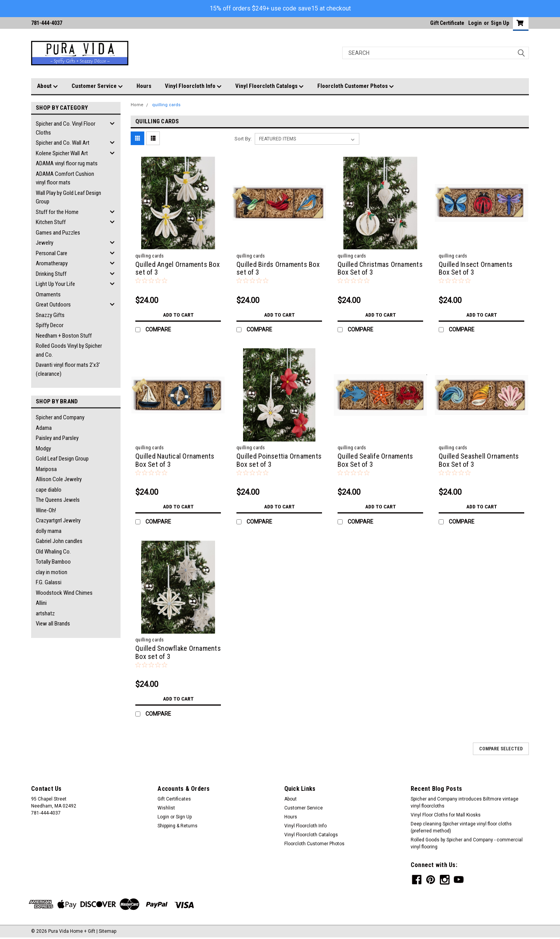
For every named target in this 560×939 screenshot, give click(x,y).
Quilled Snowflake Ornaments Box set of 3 (178, 652)
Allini (41, 603)
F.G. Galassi (49, 582)
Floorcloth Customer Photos (356, 86)
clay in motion (52, 572)
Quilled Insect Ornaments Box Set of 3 (476, 268)
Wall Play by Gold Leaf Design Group (68, 197)
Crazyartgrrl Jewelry (58, 520)
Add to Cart (178, 315)
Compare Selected (501, 749)
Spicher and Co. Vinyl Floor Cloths (66, 128)
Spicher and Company (60, 417)
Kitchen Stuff (51, 222)
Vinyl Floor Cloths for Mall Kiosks (446, 815)
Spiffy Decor (50, 325)
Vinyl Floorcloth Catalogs (269, 86)
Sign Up (500, 23)
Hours (144, 86)
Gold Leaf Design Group (62, 459)
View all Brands (53, 624)
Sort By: (243, 139)
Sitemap (108, 931)
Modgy (43, 448)
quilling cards (166, 105)
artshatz (45, 613)
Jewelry (45, 243)
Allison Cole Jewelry (59, 479)
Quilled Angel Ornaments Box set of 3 (178, 268)
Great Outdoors (53, 305)
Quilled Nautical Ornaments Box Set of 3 (175, 460)
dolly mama (49, 531)
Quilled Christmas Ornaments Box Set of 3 (380, 268)
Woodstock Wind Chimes (64, 593)
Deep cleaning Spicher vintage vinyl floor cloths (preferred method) (461, 827)
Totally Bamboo (53, 562)
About (47, 86)
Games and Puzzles (58, 233)
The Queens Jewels (58, 500)
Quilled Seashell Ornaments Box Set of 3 (479, 460)
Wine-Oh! (46, 510)
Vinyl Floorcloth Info (193, 86)
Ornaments (48, 294)
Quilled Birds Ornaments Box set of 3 (278, 268)
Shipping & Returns (178, 826)
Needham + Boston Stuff (64, 336)
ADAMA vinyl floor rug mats (67, 163)
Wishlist (166, 808)
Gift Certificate (447, 23)
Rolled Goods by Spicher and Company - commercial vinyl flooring (467, 843)
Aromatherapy (52, 263)
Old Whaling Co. (53, 552)
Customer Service (97, 86)
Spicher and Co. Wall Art (63, 143)
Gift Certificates (174, 799)
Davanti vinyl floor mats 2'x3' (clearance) (68, 369)
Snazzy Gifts (50, 315)
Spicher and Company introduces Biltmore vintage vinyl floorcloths (465, 802)
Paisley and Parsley (57, 438)
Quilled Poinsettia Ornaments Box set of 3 (279, 460)
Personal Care (52, 253)
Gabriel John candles (59, 541)
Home (137, 105)
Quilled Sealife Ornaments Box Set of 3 (375, 460)
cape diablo (49, 490)
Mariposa (46, 469)
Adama (44, 428)
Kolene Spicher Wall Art (62, 153)
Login (475, 23)
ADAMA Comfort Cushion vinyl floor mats (65, 178)
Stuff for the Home (57, 212)
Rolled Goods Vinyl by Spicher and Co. (69, 350)
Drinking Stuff (51, 274)
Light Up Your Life (55, 284)
